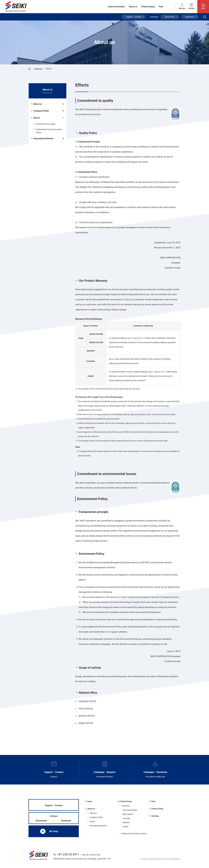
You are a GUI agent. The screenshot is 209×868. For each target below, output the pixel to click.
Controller (126, 818)
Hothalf (126, 827)
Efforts (37, 118)
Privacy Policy (157, 809)
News (90, 801)
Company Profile (41, 111)
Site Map (155, 816)
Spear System (128, 814)
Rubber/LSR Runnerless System (134, 834)
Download (190, 17)
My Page (182, 6)
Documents (170, 17)
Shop (203, 7)
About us (133, 7)
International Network (43, 138)
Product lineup (148, 7)
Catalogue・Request (105, 770)
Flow (161, 7)
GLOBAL (191, 6)
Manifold (126, 823)
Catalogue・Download (155, 770)
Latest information (116, 7)
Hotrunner (126, 806)
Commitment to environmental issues (49, 131)
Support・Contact (134, 17)
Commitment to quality (46, 124)
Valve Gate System (130, 810)
